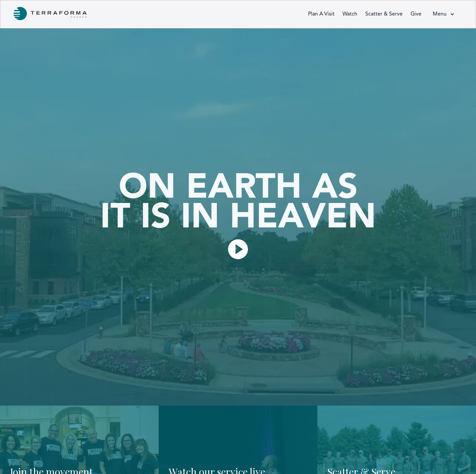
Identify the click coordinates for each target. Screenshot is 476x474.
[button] (444, 14)
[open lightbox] (238, 249)
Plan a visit (321, 14)
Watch (350, 14)
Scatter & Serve (384, 14)
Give (416, 14)
